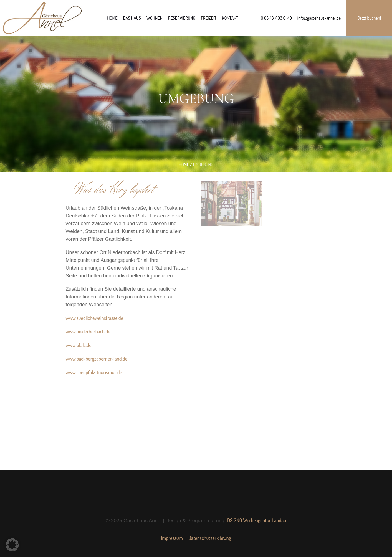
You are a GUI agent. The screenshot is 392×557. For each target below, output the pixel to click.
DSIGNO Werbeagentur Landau (257, 520)
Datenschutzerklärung (210, 538)
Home (184, 164)
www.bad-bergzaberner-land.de (96, 359)
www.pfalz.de (78, 345)
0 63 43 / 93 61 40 (276, 18)
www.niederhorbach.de (88, 331)
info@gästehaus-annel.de (319, 18)
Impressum (172, 538)
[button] (12, 545)
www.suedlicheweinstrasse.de (94, 318)
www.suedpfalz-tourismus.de (94, 372)
